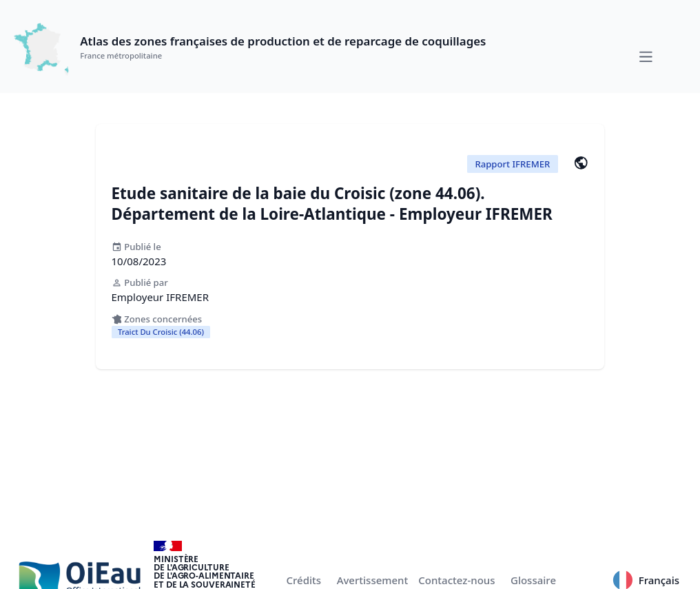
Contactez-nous (456, 580)
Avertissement (373, 580)
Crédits (304, 580)
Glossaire (533, 580)
